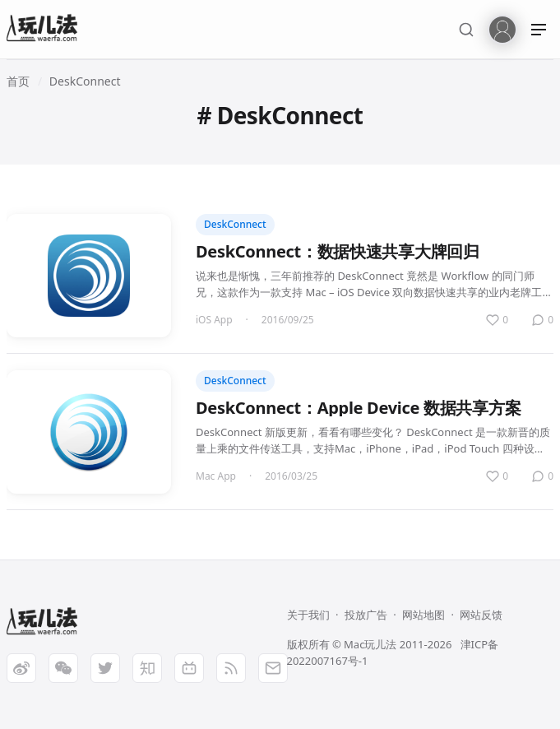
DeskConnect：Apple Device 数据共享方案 (358, 408)
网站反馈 (481, 615)
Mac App (216, 476)
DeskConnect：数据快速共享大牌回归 (338, 251)
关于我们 (308, 615)
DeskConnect (85, 81)
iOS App (214, 320)
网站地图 (423, 615)
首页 (18, 81)
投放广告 (366, 615)
